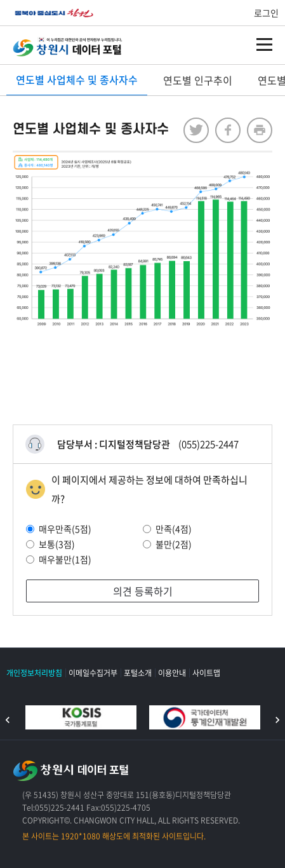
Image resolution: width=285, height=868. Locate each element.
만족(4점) (167, 529)
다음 (277, 720)
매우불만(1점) (59, 559)
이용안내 (172, 673)
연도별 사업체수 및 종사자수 (77, 79)
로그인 (266, 13)
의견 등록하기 (143, 591)
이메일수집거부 (93, 673)
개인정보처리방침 (34, 673)
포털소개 (138, 673)
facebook (228, 130)
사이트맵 (206, 673)
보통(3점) (50, 544)
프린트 (260, 130)
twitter (196, 130)
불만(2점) (167, 544)
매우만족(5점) (59, 529)
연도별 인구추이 (198, 80)
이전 (8, 720)
